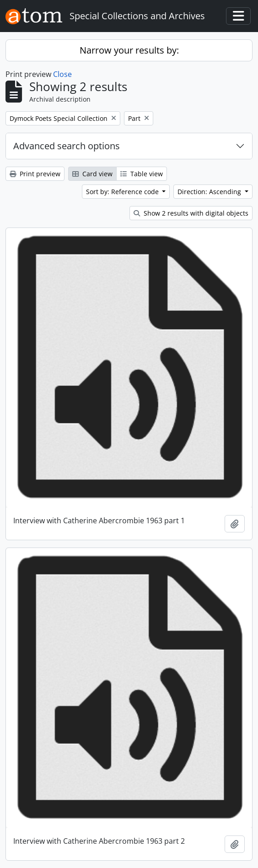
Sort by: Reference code (123, 192)
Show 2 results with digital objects (191, 213)
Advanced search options (67, 146)
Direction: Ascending (210, 192)
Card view (92, 174)
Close (62, 74)
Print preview (35, 174)
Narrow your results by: (129, 50)
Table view (142, 174)
